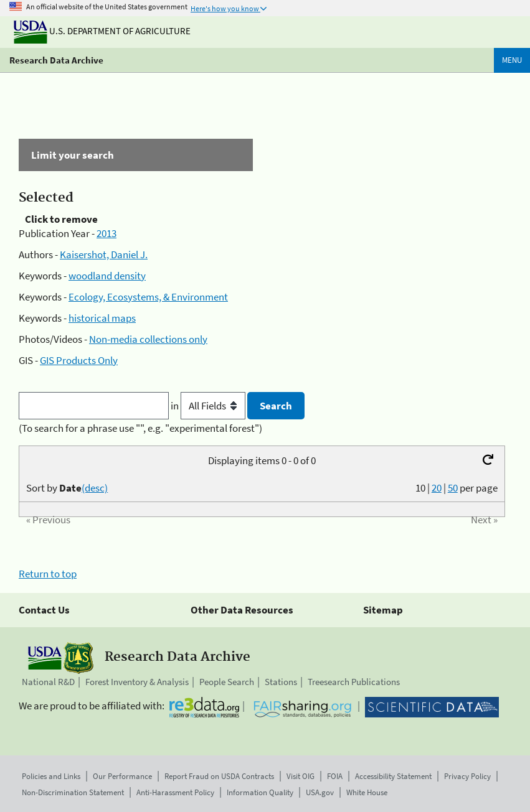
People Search (227, 682)
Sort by (67, 488)
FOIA (335, 776)
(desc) (95, 488)
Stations (281, 682)
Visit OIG (300, 776)
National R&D (48, 682)
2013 (106, 233)
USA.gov (320, 792)
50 (453, 488)
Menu (512, 60)
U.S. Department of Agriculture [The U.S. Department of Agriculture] (102, 31)
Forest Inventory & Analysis (137, 682)
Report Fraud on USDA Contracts (219, 776)
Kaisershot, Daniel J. (104, 254)
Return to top (48, 574)
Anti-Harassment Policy (175, 792)
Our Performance (122, 776)
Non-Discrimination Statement (73, 792)
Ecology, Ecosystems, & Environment (148, 297)
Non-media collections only (148, 339)
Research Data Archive (56, 60)
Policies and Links (51, 776)
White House (367, 792)
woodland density (107, 276)
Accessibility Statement (393, 776)
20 (437, 488)
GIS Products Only (79, 360)
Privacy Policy (467, 776)
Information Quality (260, 792)
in (209, 406)
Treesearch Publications (354, 682)
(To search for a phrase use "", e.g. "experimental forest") (140, 428)
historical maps (102, 318)
